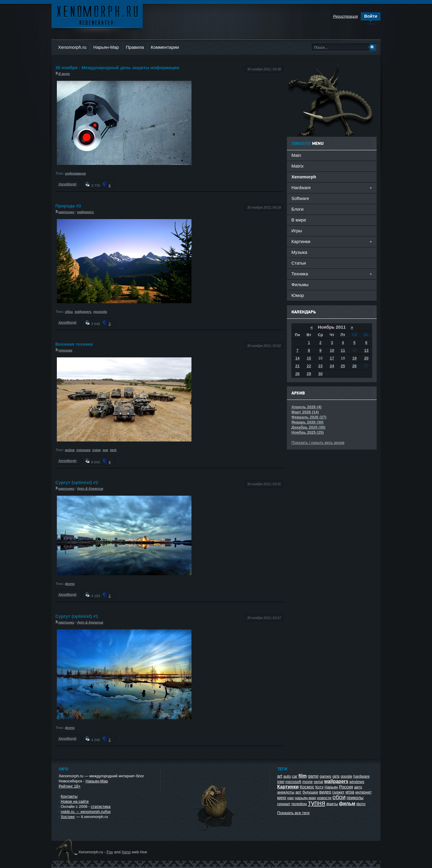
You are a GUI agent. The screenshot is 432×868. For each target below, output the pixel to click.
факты (332, 804)
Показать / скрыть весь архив (318, 443)
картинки (66, 212)
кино (282, 798)
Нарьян (331, 787)
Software (300, 198)
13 (366, 350)
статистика (101, 806)
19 (354, 358)
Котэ (319, 787)
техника (65, 350)
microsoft (293, 782)
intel (281, 782)
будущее (310, 792)
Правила (135, 47)
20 (366, 358)
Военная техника (74, 344)
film (303, 776)
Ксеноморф (97, 15)
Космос (307, 787)
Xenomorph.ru (72, 47)
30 (320, 374)
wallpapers (86, 212)
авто (358, 787)
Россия (346, 787)
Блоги (298, 209)
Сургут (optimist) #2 (77, 482)
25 (343, 366)
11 (343, 350)
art (280, 776)
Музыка (299, 252)
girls (336, 776)
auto (287, 776)
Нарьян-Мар (106, 47)
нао (290, 798)
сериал (284, 804)
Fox (110, 852)
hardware (361, 776)
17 (332, 358)
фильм (347, 803)
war (105, 450)
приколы (355, 798)
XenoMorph (67, 184)
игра (350, 792)
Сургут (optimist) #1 (77, 616)
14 (297, 358)
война (70, 450)
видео (325, 792)
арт (298, 792)
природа (100, 311)
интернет (364, 792)
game (313, 776)
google (346, 776)
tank (113, 450)
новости (324, 798)
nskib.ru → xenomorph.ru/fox (86, 812)
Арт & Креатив (90, 488)
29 (309, 374)
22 (309, 366)
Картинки (288, 787)
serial (318, 782)
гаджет (339, 792)
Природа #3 (68, 206)
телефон (299, 804)
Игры (297, 231)
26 (354, 366)
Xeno (126, 852)
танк (96, 450)
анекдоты (286, 792)
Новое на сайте (75, 801)
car (295, 776)
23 (320, 366)
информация (75, 173)
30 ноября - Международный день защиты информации (117, 67)
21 (297, 366)
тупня (317, 803)
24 (332, 366)
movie (307, 782)
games (325, 776)
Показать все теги (293, 813)
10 (332, 350)
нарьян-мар (305, 798)
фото (70, 584)
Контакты (69, 796)
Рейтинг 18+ (70, 786)
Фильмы (300, 284)
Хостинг (68, 817)
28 (297, 374)
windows (357, 782)
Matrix (298, 166)
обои (69, 311)
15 (309, 358)
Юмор (298, 295)
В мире (64, 73)
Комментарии (165, 47)
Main (296, 155)
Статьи (299, 263)
